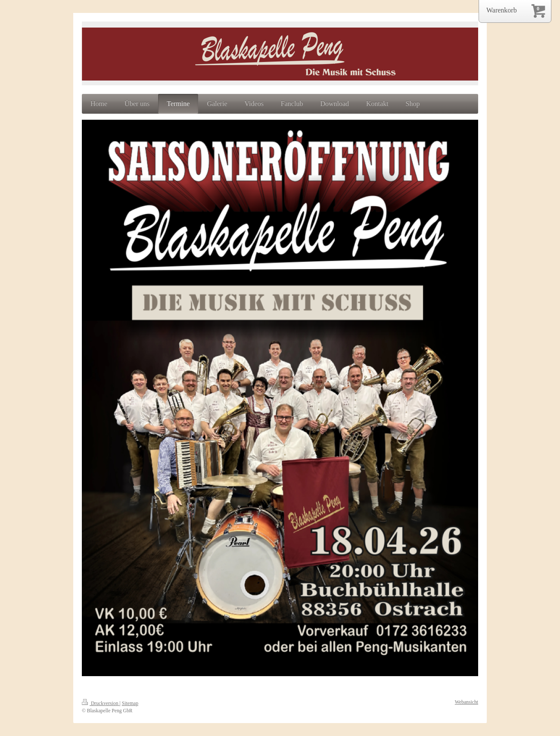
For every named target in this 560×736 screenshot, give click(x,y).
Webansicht (467, 702)
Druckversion (101, 703)
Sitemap (130, 703)
